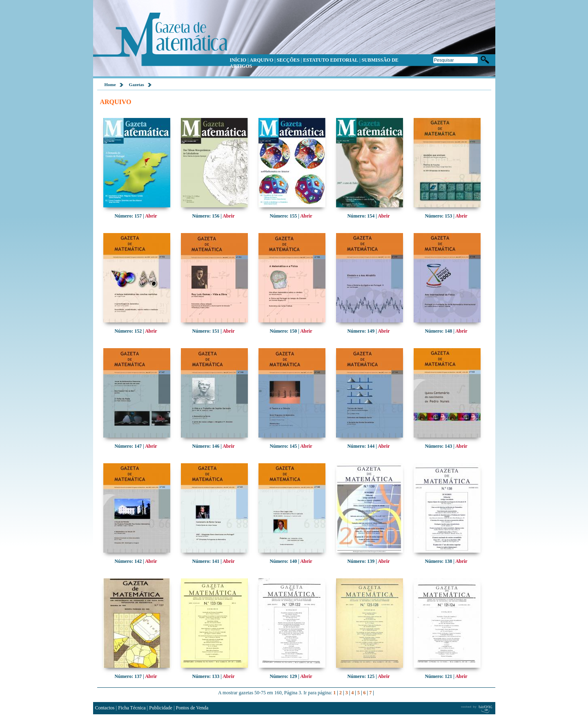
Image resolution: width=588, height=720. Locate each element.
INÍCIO (238, 60)
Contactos (105, 708)
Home (110, 84)
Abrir (151, 216)
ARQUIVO (262, 60)
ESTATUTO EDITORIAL (331, 60)
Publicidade (161, 708)
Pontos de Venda (192, 708)
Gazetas (137, 84)
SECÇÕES (288, 60)
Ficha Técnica (132, 708)
